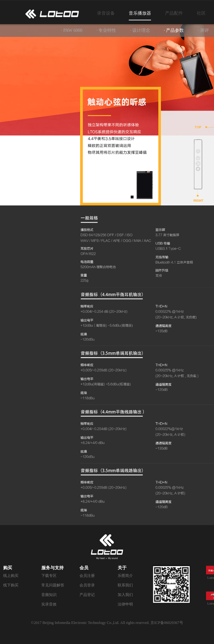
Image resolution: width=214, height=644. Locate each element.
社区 (201, 13)
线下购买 (11, 585)
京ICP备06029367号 (167, 623)
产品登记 (87, 595)
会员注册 (87, 576)
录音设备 (106, 13)
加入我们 (125, 595)
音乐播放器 (140, 13)
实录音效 (49, 604)
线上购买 (11, 576)
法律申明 (125, 604)
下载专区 (49, 576)
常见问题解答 (53, 585)
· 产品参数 (174, 30)
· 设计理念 (140, 30)
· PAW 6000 (72, 30)
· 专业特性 (106, 30)
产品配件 (174, 13)
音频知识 (49, 595)
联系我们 (125, 585)
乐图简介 (125, 576)
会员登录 (87, 585)
